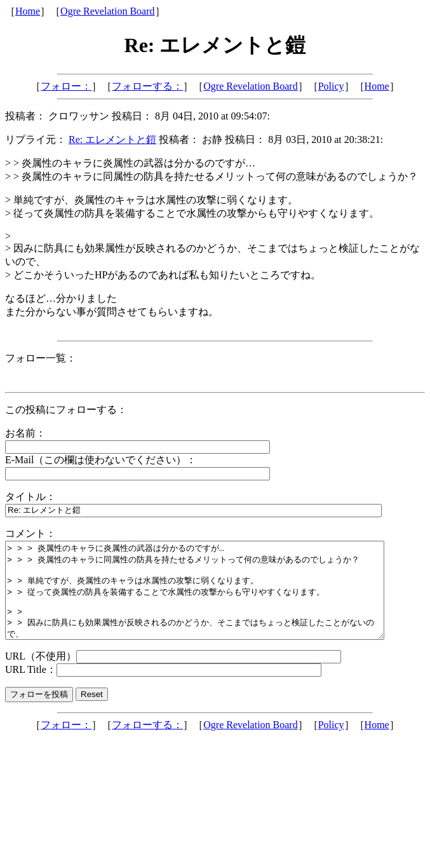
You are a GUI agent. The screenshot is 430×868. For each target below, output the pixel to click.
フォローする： (147, 86)
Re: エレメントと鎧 (112, 139)
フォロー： (66, 86)
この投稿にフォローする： (66, 410)
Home (28, 11)
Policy (331, 86)
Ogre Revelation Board (107, 11)
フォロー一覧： (41, 358)
